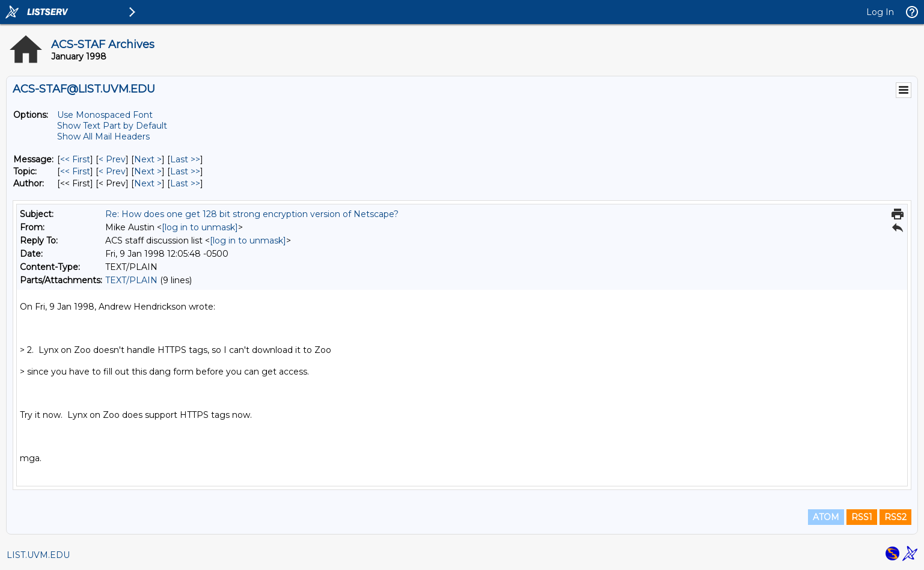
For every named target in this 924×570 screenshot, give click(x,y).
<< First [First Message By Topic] (75, 171)
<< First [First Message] (75, 159)
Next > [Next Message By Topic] (148, 171)
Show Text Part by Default (112, 126)
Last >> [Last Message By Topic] (185, 171)
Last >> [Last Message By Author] (185, 183)
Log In (880, 12)
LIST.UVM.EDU (38, 555)
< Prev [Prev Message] (112, 159)
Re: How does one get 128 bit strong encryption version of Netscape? (252, 214)
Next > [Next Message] (148, 159)
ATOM (826, 517)
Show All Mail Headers (103, 136)
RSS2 (895, 517)
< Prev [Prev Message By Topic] (112, 171)
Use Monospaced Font (105, 115)
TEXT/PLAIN (131, 280)
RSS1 (862, 517)
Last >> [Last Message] (185, 159)
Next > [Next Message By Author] (148, 183)
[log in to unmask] (200, 227)
